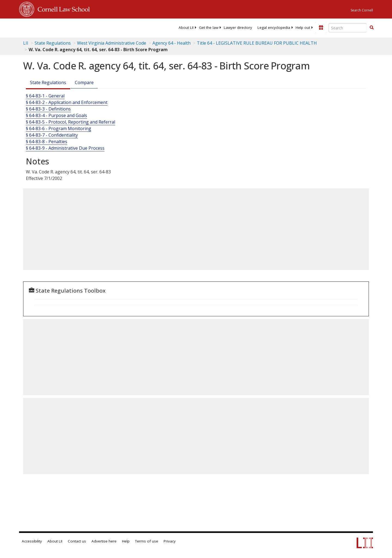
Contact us (77, 541)
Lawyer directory (238, 27)
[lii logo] (80, 27)
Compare (84, 82)
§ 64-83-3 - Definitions (48, 109)
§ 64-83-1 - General (45, 96)
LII (26, 43)
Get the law (209, 27)
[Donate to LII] (321, 27)
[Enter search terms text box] (348, 28)
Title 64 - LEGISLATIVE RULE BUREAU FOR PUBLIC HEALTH (257, 43)
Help (126, 541)
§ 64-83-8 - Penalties (47, 142)
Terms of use (147, 541)
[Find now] (372, 28)
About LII (186, 27)
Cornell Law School (62, 8)
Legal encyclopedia (274, 27)
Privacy (170, 541)
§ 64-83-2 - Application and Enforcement (67, 102)
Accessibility (32, 541)
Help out (303, 27)
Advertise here (104, 541)
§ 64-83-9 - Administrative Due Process (65, 148)
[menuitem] (186, 27)
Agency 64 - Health (171, 43)
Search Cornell (362, 10)
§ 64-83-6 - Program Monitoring (59, 128)
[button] (372, 27)
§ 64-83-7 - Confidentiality (52, 135)
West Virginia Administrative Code (112, 43)
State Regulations (53, 43)
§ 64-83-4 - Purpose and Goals (56, 115)
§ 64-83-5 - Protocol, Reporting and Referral (71, 122)
